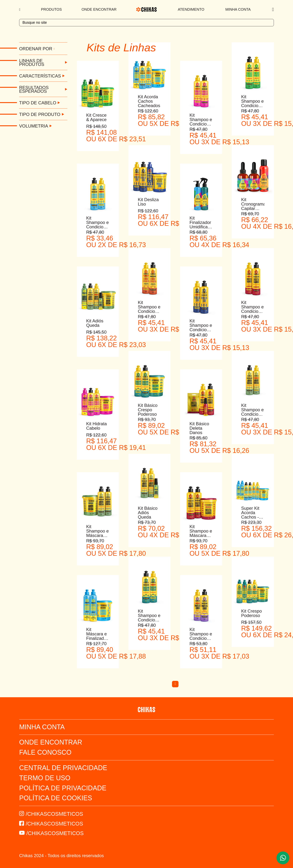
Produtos (51, 9)
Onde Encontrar (99, 9)
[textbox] (146, 23)
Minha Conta (238, 9)
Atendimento (191, 9)
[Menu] (20, 10)
